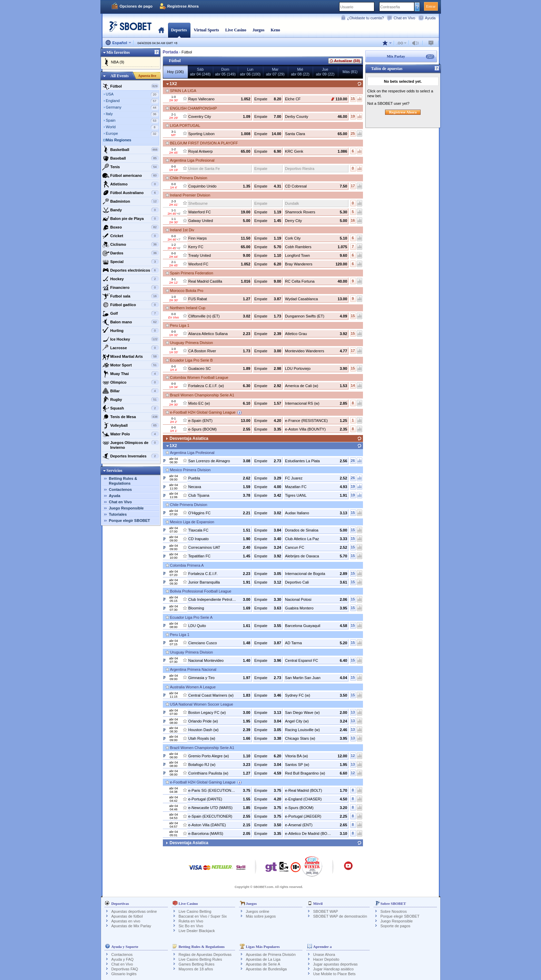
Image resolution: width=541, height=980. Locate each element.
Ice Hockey (131, 339)
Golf (131, 313)
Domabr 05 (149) (225, 72)
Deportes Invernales (131, 456)
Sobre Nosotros (394, 911)
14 (353, 385)
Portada (161, 30)
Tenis (131, 167)
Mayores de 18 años (196, 969)
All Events (120, 76)
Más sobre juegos (261, 916)
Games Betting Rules (197, 964)
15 (353, 99)
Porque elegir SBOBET (130, 521)
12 (353, 756)
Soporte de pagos (396, 926)
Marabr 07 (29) (275, 72)
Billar (131, 391)
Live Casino (236, 30)
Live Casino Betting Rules (200, 959)
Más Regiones (119, 140)
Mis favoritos (118, 52)
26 (353, 461)
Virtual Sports (206, 30)
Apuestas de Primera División (271, 954)
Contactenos (121, 489)
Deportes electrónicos (131, 270)
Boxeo (131, 227)
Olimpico (131, 382)
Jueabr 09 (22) (325, 72)
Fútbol (131, 86)
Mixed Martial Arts (131, 356)
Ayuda (430, 18)
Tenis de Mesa (131, 417)
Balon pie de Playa (131, 219)
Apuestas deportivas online (134, 911)
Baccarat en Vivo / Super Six (203, 916)
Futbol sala (131, 296)
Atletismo (131, 184)
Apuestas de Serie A (263, 964)
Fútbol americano (131, 175)
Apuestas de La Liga (263, 959)
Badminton (131, 201)
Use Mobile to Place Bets (335, 974)
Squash (131, 408)
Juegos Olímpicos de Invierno (131, 444)
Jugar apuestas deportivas (336, 964)
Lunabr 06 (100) (250, 72)
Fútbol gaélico (131, 305)
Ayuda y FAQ (123, 959)
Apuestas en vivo (126, 921)
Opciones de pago (136, 6)
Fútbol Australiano (131, 193)
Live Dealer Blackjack (197, 931)
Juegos (259, 30)
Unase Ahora (324, 954)
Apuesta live (147, 76)
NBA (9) (118, 62)
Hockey (131, 279)
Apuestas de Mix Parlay (131, 926)
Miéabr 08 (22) (300, 72)
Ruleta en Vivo (191, 921)
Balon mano (131, 322)
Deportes (179, 30)
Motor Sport (131, 365)
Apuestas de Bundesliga (267, 969)
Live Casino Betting (195, 911)
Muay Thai (131, 374)
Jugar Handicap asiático (333, 969)
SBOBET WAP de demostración (340, 916)
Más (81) (350, 72)
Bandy (131, 210)
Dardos (131, 253)
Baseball (131, 158)
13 (353, 712)
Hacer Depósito (326, 959)
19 (353, 116)
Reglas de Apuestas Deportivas (205, 954)
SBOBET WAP (326, 911)
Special (131, 262)
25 (353, 133)
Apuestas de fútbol (127, 916)
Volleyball (131, 425)
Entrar (431, 6)
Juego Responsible (126, 508)
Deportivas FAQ (125, 969)
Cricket (131, 236)
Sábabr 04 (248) (200, 72)
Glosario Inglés (124, 974)
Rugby (131, 400)
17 (353, 186)
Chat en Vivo (405, 18)
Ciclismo (131, 244)
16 (353, 220)
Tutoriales (118, 514)
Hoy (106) (175, 72)
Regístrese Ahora (183, 6)
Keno (275, 30)
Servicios (115, 471)
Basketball (131, 150)
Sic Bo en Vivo (191, 926)
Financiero (131, 287)
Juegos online (258, 911)
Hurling (131, 331)
